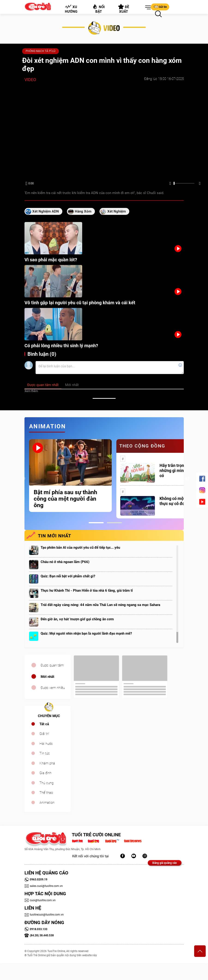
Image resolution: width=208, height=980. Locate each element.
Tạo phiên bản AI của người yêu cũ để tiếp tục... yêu (80, 548)
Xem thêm (31, 391)
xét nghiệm (117, 211)
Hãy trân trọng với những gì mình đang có (178, 470)
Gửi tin (160, 7)
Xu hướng (71, 9)
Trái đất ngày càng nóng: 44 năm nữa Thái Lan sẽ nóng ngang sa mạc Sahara (100, 605)
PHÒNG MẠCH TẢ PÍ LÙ (41, 51)
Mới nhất (47, 677)
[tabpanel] (70, 476)
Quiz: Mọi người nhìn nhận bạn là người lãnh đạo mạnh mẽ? (86, 633)
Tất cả (44, 724)
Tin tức (45, 753)
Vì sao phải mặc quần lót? (51, 260)
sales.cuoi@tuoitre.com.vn (44, 886)
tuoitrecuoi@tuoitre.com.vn (44, 915)
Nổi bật (98, 9)
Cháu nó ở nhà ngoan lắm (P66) (65, 562)
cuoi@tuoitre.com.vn (40, 900)
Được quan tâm (52, 665)
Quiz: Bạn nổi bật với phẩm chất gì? (68, 576)
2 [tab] (114, 523)
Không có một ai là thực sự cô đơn (177, 501)
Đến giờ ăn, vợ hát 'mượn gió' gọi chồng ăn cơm (77, 619)
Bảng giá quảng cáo (165, 863)
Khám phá (47, 763)
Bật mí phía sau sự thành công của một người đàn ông (65, 499)
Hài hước (46, 744)
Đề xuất (124, 9)
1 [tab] (96, 523)
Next (187, 479)
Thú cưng (47, 783)
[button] (147, 8)
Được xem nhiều (53, 688)
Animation (47, 803)
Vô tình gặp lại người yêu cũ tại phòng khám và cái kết (80, 303)
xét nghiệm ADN (46, 211)
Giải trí (44, 734)
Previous (23, 479)
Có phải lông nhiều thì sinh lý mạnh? (61, 346)
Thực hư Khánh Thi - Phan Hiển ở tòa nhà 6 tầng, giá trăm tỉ (87, 590)
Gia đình (45, 773)
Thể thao (46, 793)
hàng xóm (83, 211)
